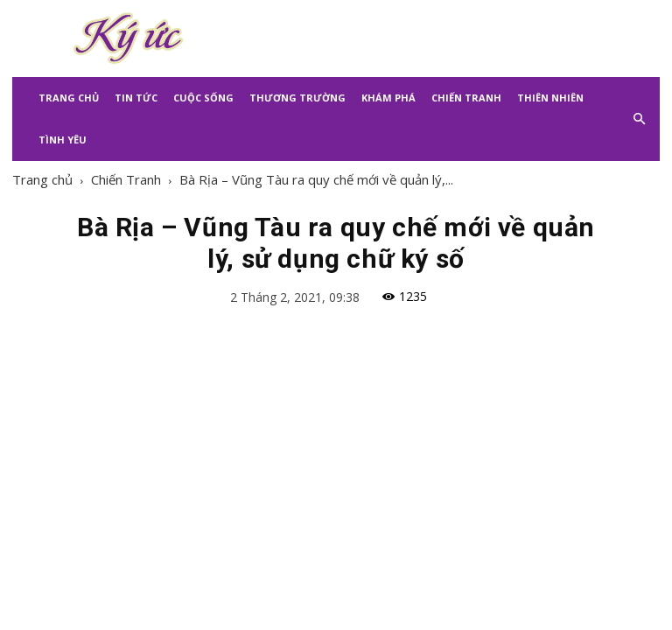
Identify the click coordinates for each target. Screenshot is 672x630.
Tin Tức (136, 98)
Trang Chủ (69, 98)
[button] (639, 119)
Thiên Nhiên (550, 98)
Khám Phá (388, 98)
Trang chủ (42, 179)
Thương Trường (297, 98)
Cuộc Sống (203, 98)
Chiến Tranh (466, 98)
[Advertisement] (454, 38)
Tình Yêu (63, 140)
